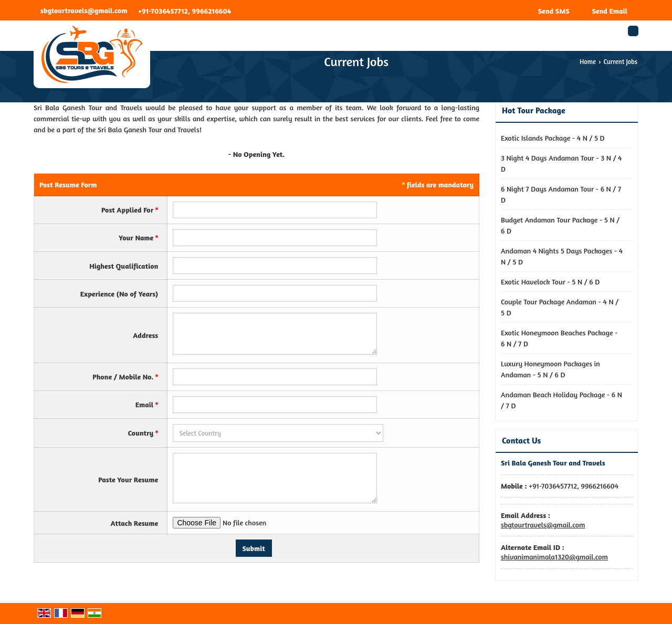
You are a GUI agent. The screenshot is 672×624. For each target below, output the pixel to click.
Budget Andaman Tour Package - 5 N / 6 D (560, 225)
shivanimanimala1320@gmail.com (554, 557)
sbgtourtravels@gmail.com (84, 10)
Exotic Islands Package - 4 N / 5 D (553, 138)
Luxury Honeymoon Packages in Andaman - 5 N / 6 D (550, 369)
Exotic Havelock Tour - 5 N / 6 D (550, 282)
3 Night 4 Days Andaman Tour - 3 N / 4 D (561, 163)
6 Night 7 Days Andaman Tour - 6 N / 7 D (561, 194)
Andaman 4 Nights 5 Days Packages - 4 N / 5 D (562, 256)
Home (588, 62)
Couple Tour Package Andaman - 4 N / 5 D (560, 307)
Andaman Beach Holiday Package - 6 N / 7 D (561, 400)
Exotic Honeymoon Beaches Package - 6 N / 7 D (559, 338)
